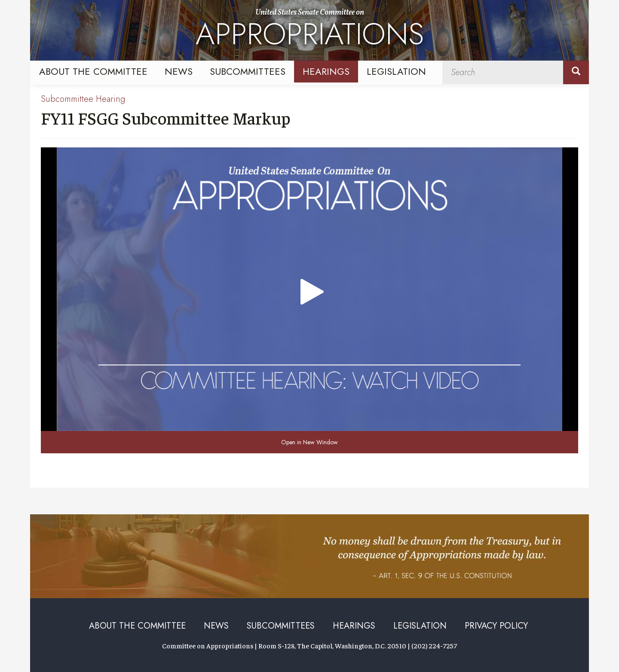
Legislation (396, 71)
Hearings (326, 71)
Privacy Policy (496, 626)
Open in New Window (309, 442)
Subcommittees (248, 71)
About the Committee (93, 71)
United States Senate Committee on (310, 31)
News (179, 71)
